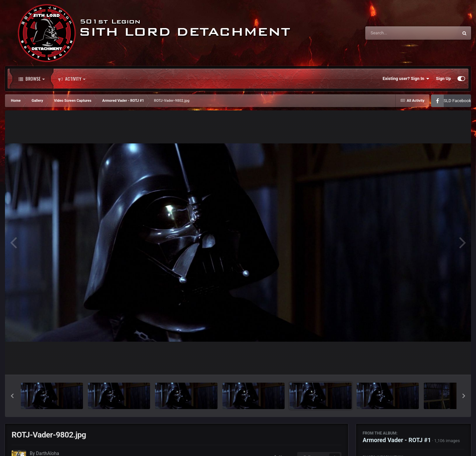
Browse (32, 79)
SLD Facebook (457, 101)
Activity (72, 79)
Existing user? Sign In (406, 79)
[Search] (395, 33)
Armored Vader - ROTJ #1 (397, 440)
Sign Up (443, 78)
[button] (12, 396)
